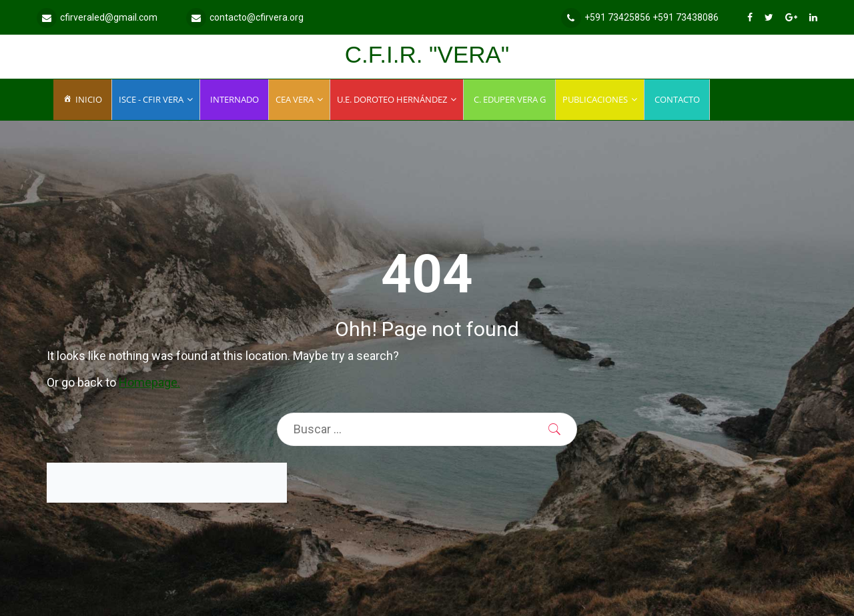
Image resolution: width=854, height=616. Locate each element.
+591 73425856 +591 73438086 (640, 17)
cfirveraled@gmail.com (97, 17)
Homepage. (149, 382)
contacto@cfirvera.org (245, 17)
